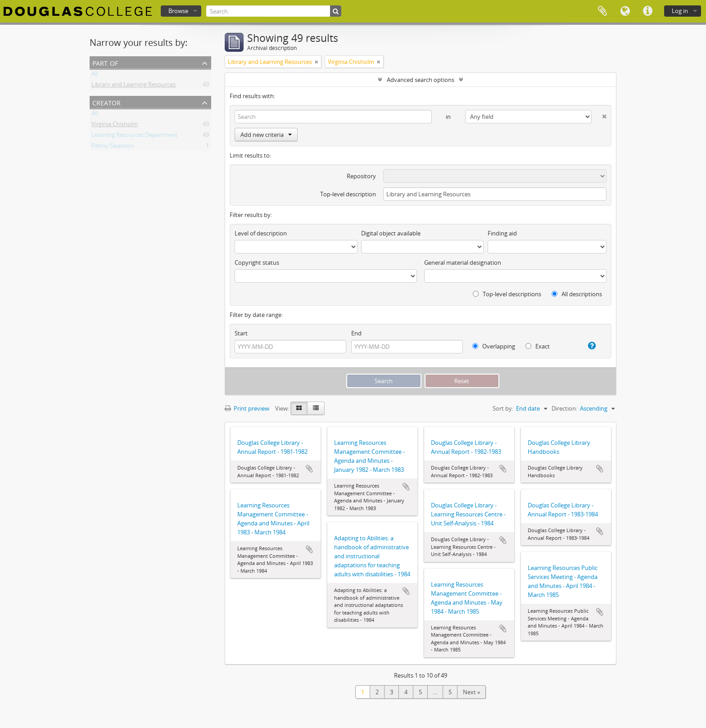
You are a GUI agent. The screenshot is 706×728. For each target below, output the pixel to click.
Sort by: (503, 408)
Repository (361, 176)
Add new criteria (266, 135)
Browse (178, 11)
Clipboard (602, 11)
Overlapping (494, 346)
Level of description (261, 233)
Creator (106, 102)
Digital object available (391, 233)
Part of (105, 62)
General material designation (463, 262)
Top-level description (348, 194)
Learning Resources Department (135, 136)
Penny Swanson (113, 147)
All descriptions (577, 294)
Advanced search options (421, 80)
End (356, 333)
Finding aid (502, 233)
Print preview (247, 408)
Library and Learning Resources (134, 86)
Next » (471, 692)
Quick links (647, 11)
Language (625, 11)
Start (241, 333)
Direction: (564, 408)
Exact (538, 346)
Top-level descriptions (507, 294)
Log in (680, 11)
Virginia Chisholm (115, 126)
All (95, 75)
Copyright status (257, 262)
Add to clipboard (309, 469)
